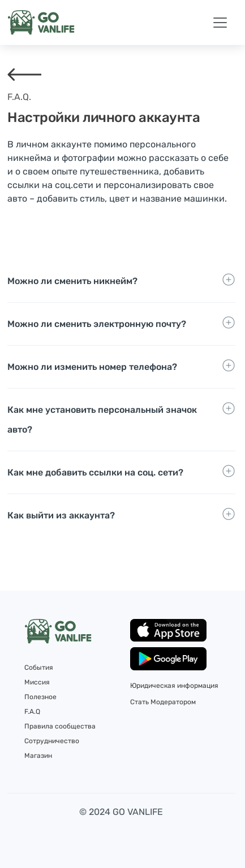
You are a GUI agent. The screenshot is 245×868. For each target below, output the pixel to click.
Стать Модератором (163, 702)
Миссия (37, 682)
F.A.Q (32, 712)
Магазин (38, 756)
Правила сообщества (60, 726)
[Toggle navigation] (220, 23)
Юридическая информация (174, 686)
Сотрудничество (52, 741)
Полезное (40, 697)
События (39, 668)
